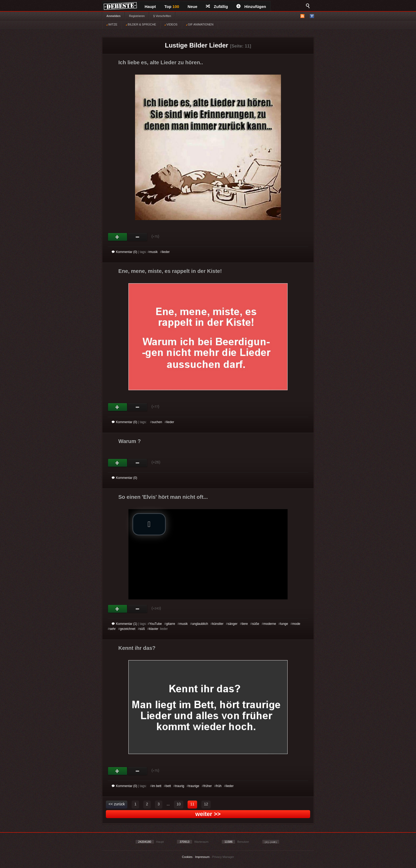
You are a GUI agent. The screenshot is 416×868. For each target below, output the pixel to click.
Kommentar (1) (124, 624)
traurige (194, 786)
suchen (157, 422)
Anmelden (113, 16)
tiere (245, 624)
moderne (270, 624)
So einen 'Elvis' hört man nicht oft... (163, 497)
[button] (149, 524)
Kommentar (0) (124, 252)
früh (219, 786)
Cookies (187, 857)
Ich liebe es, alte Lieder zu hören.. (161, 62)
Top (172, 7)
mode (296, 624)
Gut (118, 237)
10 (179, 804)
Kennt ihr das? (137, 648)
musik (153, 252)
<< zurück (117, 804)
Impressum (202, 857)
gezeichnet (128, 629)
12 (206, 804)
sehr (113, 629)
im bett (157, 786)
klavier (154, 629)
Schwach (138, 237)
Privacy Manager (223, 857)
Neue (192, 7)
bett (168, 786)
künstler (218, 624)
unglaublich (200, 624)
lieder (166, 252)
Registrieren (137, 16)
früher (208, 786)
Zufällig (217, 7)
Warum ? (130, 441)
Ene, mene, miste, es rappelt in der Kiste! (170, 271)
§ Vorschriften (162, 16)
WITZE (112, 24)
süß (142, 629)
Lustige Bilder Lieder (197, 45)
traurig (180, 786)
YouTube (156, 624)
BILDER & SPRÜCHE (141, 24)
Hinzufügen (251, 7)
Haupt (150, 7)
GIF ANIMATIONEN (200, 24)
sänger (233, 624)
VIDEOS (171, 24)
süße (256, 624)
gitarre (171, 624)
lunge (284, 624)
